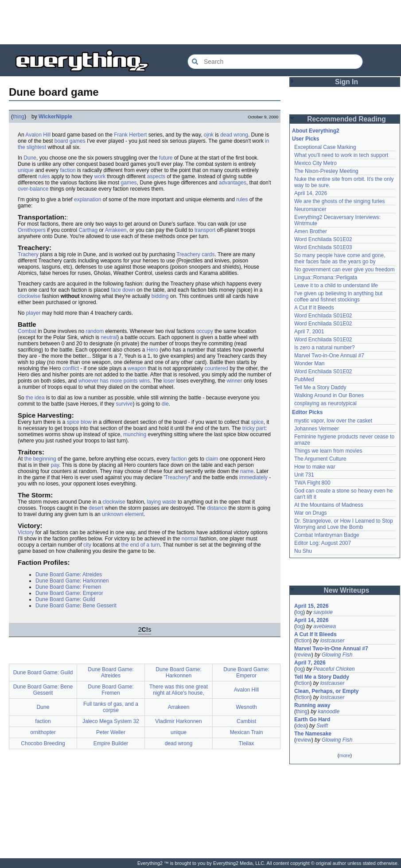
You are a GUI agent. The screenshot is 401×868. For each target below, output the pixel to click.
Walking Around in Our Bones (329, 395)
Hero (152, 350)
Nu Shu (303, 551)
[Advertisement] (201, 22)
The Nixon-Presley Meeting (326, 171)
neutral (109, 337)
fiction (303, 641)
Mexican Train (247, 732)
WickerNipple (55, 117)
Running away (312, 705)
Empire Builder (111, 743)
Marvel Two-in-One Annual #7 (329, 356)
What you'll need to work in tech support (341, 155)
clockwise (29, 296)
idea (301, 726)
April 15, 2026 (311, 606)
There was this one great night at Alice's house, (179, 690)
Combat (27, 331)
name (247, 471)
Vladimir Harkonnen (178, 721)
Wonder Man (309, 364)
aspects (156, 176)
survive (124, 404)
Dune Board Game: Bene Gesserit (76, 606)
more (345, 755)
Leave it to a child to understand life (336, 285)
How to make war (315, 467)
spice (257, 422)
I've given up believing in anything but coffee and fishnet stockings (338, 297)
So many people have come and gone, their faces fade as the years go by (340, 258)
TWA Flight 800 (312, 483)
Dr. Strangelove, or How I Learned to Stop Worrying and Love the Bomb (344, 524)
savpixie (323, 612)
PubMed (304, 379)
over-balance (33, 189)
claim (212, 459)
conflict (71, 368)
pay (55, 465)
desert (96, 508)
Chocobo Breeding (43, 743)
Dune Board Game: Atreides (69, 575)
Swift (322, 726)
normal (190, 539)
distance (217, 508)
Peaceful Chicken (334, 669)
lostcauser (333, 641)
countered (216, 368)
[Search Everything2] (275, 62)
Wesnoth (246, 707)
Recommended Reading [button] (346, 119)
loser (169, 381)
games (129, 183)
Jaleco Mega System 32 (111, 721)
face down (123, 290)
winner (234, 381)
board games (70, 141)
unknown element (123, 514)
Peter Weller (111, 732)
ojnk (209, 135)
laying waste (162, 502)
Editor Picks (307, 412)
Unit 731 (304, 475)
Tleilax (247, 743)
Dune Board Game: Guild (65, 599)
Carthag (88, 230)
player (33, 313)
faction (68, 170)
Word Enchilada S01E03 (323, 247)
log (300, 612)
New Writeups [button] (347, 590)
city (87, 545)
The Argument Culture (320, 459)
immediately (253, 477)
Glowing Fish (337, 655)
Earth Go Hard (312, 719)
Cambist (246, 721)
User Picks (306, 139)
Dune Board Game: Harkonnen (72, 581)
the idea (35, 398)
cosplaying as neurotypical (325, 403)
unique (26, 170)
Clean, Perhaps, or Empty (326, 691)
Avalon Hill (38, 135)
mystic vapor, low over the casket (333, 421)
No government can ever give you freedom (345, 270)
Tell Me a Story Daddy (320, 387)
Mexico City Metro (315, 163)
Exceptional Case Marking (325, 147)
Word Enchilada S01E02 (323, 239)
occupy (205, 331)
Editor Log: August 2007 (323, 543)
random (95, 331)
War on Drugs (311, 513)
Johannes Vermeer (317, 429)
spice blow (79, 422)
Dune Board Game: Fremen (68, 587)
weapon (137, 368)
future (166, 158)
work (100, 176)
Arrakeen (116, 230)
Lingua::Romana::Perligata (326, 278)
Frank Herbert (130, 135)
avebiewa (325, 626)
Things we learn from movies (328, 451)
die (165, 404)
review (304, 655)
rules (44, 176)
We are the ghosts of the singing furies (340, 201)
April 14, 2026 (311, 193)
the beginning (40, 459)
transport (205, 230)
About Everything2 (316, 131)
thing (19, 117)
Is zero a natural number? (325, 348)
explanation (88, 199)
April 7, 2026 (310, 663)
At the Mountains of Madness (329, 505)
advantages (233, 183)
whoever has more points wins (114, 381)
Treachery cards (195, 254)
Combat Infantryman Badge (327, 535)
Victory (26, 532)
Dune (30, 158)
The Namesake (313, 734)
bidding (160, 296)
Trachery (28, 254)
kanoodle (329, 712)
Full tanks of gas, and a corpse (111, 707)
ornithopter (43, 732)
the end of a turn (140, 545)
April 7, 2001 (309, 332)
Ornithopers (32, 230)
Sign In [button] (346, 82)
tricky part (254, 428)
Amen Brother (311, 231)
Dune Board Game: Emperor (69, 593)
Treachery (177, 477)
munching (135, 434)
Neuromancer (310, 209)
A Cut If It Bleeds (314, 308)
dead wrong (234, 135)
